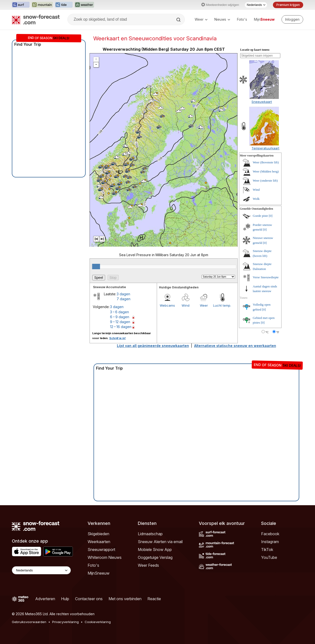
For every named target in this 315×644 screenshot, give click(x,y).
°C (267, 332)
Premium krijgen (288, 5)
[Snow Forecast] (36, 19)
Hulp (65, 599)
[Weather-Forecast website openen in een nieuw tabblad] (84, 5)
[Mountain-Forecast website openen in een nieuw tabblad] (42, 5)
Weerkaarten (99, 542)
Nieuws (222, 19)
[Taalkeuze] (256, 5)
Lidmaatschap (150, 534)
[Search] (179, 20)
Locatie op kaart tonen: (255, 50)
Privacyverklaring (65, 622)
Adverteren (45, 599)
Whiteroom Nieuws (105, 557)
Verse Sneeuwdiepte (266, 277)
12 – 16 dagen (121, 327)
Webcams (167, 305)
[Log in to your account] (292, 19)
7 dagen (124, 299)
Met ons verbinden (125, 599)
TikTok (267, 550)
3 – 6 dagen (119, 312)
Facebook (270, 534)
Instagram (270, 542)
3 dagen (123, 294)
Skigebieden (98, 534)
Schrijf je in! (118, 338)
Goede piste (260, 216)
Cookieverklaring (98, 622)
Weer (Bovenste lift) (266, 162)
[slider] (96, 267)
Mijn (264, 19)
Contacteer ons (89, 599)
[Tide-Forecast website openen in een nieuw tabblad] (64, 5)
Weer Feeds (148, 565)
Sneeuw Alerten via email (160, 542)
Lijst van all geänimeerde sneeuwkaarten (153, 346)
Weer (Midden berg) (266, 171)
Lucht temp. (222, 305)
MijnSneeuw (99, 573)
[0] (271, 216)
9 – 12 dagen (120, 322)
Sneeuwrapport (101, 550)
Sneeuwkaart (262, 102)
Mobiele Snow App (155, 550)
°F (278, 332)
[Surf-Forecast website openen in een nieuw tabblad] (21, 5)
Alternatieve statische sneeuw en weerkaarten (235, 346)
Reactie (154, 599)
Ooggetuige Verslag (155, 557)
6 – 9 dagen (120, 317)
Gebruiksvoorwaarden (29, 622)
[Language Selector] (41, 570)
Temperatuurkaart (265, 148)
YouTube (269, 557)
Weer (201, 19)
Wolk (256, 199)
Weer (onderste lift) (265, 181)
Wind (186, 305)
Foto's (242, 19)
